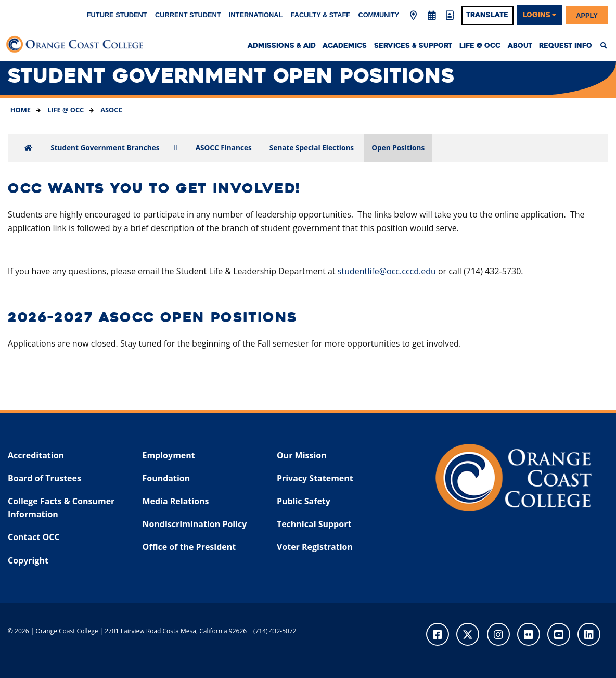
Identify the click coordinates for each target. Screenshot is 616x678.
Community (378, 15)
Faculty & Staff (320, 15)
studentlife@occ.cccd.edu (387, 271)
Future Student (117, 15)
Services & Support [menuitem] (413, 46)
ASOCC (111, 110)
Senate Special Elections (312, 148)
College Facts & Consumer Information (61, 508)
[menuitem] (606, 46)
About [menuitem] (520, 46)
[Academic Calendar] (432, 16)
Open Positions (398, 148)
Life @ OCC (65, 110)
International (256, 15)
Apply (587, 15)
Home (21, 110)
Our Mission (302, 455)
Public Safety (304, 501)
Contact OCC (34, 537)
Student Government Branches (105, 148)
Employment (168, 455)
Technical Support (314, 524)
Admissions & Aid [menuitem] (282, 46)
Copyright (28, 560)
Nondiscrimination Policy (194, 524)
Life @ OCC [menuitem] (480, 46)
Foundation (166, 478)
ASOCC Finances (224, 148)
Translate (487, 15)
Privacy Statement (315, 478)
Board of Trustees (44, 478)
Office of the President (189, 547)
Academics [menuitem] (345, 46)
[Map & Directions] (413, 16)
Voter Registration (315, 547)
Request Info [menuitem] (566, 46)
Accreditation (36, 455)
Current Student (188, 15)
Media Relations (175, 501)
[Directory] (450, 16)
